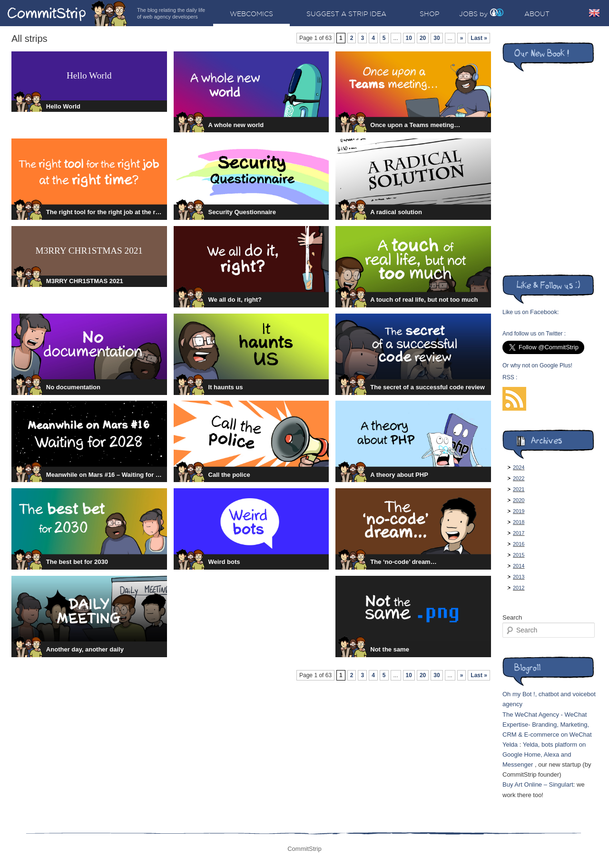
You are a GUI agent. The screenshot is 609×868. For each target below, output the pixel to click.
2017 (519, 533)
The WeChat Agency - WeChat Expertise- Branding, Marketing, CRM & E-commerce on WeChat (547, 725)
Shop (429, 14)
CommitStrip (68, 13)
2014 (519, 566)
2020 (519, 500)
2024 (519, 467)
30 (437, 38)
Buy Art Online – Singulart (538, 784)
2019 (519, 511)
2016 (519, 544)
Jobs (468, 14)
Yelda (510, 745)
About (537, 14)
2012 (519, 588)
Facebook (544, 312)
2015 (519, 555)
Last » (479, 38)
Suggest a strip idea (346, 14)
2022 (519, 478)
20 (423, 38)
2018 (519, 522)
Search (512, 617)
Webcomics (251, 14)
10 (409, 38)
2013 (519, 577)
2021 (519, 489)
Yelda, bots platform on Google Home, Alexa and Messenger (544, 755)
